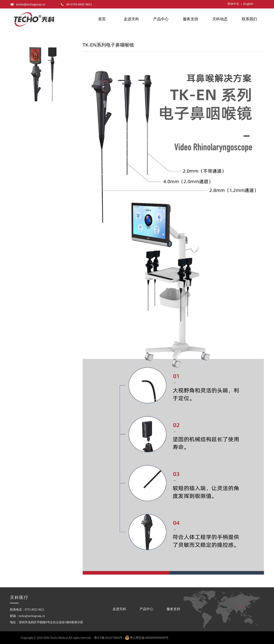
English (248, 4)
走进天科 (131, 19)
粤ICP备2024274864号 (108, 638)
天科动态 (220, 19)
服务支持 (191, 19)
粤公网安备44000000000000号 (147, 638)
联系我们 (249, 19)
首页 (102, 19)
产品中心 (161, 19)
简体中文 (233, 4)
